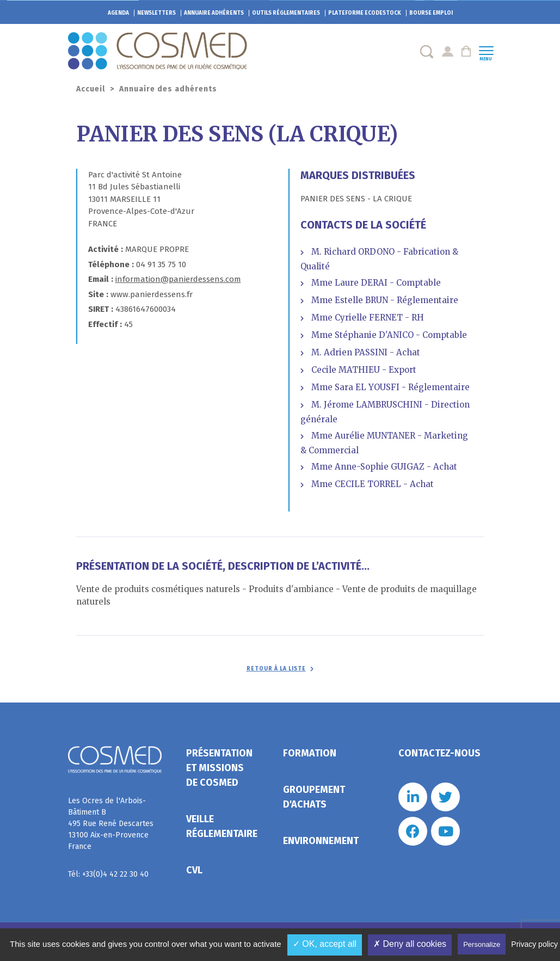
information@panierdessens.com (178, 279)
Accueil (91, 89)
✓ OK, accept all (325, 944)
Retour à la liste (276, 669)
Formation (310, 753)
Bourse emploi (431, 13)
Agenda (118, 13)
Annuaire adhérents (214, 13)
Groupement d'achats (314, 797)
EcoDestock (365, 13)
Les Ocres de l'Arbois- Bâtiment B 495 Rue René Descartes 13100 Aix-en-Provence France (111, 824)
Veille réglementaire (222, 826)
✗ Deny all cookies (410, 944)
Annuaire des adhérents (168, 89)
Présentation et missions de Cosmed (219, 768)
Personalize (482, 944)
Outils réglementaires (286, 13)
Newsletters (156, 13)
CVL (194, 870)
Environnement (321, 841)
